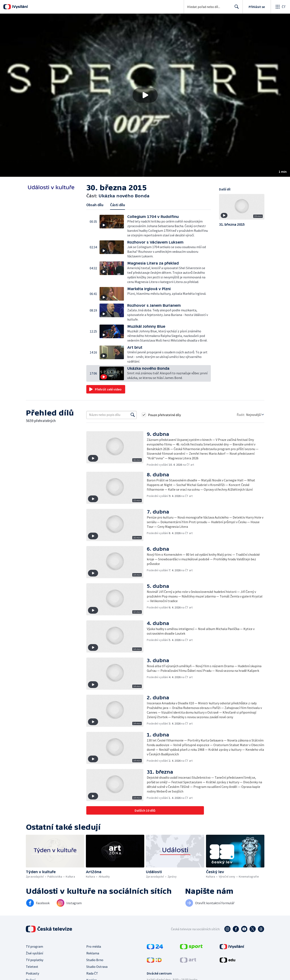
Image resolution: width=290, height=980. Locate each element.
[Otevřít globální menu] (280, 7)
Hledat (236, 8)
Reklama (93, 953)
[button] (145, 95)
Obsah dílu (95, 205)
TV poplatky (35, 960)
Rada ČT (92, 973)
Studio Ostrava (97, 967)
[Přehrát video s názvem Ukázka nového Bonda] (145, 95)
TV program (34, 946)
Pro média (94, 946)
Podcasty (32, 973)
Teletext (32, 967)
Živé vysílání (34, 953)
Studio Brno (95, 960)
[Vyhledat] (133, 415)
